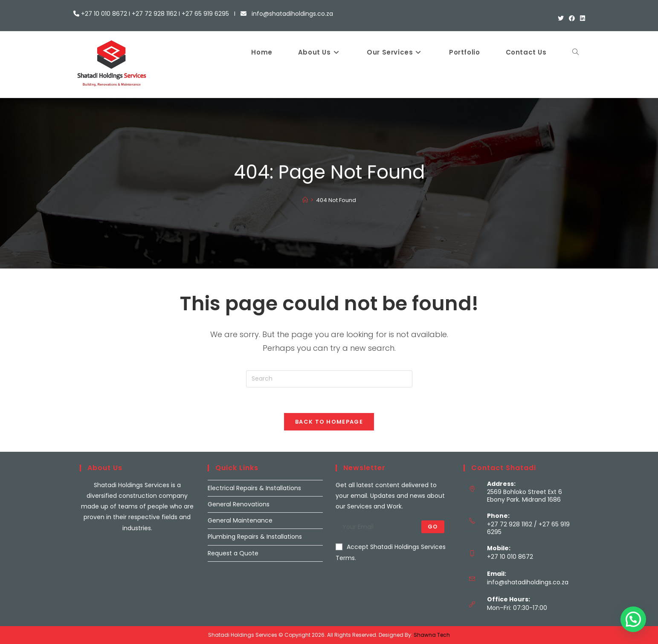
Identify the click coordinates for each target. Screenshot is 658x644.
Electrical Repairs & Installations (254, 488)
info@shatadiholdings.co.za (528, 582)
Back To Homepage (329, 422)
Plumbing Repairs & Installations (255, 537)
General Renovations (239, 504)
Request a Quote (233, 553)
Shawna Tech (432, 635)
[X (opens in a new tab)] (561, 18)
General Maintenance (240, 520)
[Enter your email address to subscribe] (393, 527)
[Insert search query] (329, 379)
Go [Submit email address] (433, 527)
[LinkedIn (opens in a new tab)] (581, 18)
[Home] (305, 200)
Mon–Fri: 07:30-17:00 (517, 608)
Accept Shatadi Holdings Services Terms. (391, 552)
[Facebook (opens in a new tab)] (572, 18)
